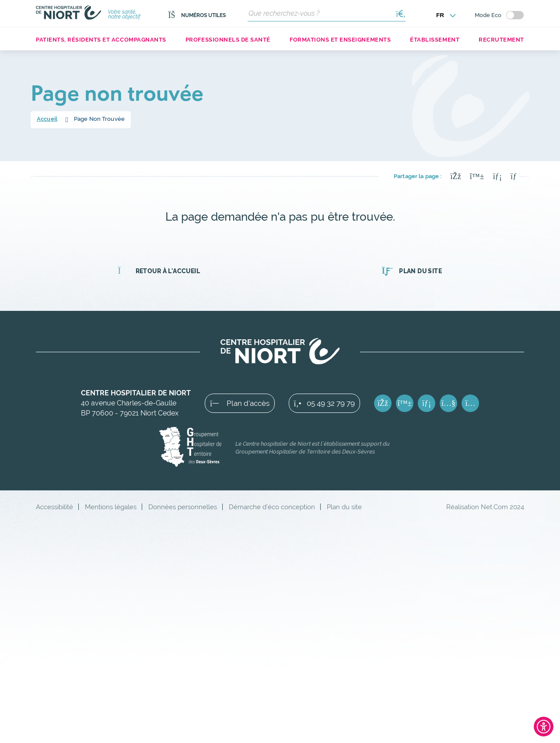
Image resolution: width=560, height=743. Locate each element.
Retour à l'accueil (159, 271)
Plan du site (412, 271)
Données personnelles (183, 507)
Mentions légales (111, 507)
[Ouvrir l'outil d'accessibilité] (544, 727)
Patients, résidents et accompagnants (101, 40)
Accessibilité (54, 507)
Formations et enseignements (340, 40)
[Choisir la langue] (446, 15)
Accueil (47, 119)
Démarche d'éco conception (272, 507)
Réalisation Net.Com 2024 (485, 507)
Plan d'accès (240, 403)
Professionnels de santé (228, 40)
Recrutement (501, 40)
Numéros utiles (197, 15)
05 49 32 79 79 (324, 403)
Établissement (435, 40)
